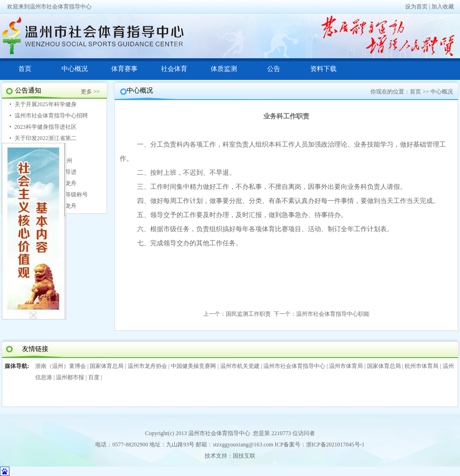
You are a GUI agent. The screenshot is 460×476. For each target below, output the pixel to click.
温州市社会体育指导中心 (294, 366)
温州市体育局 (346, 366)
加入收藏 (443, 7)
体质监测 (224, 69)
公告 (274, 69)
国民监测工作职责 (248, 314)
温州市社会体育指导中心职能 (333, 314)
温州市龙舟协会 (147, 366)
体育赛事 (124, 69)
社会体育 (174, 69)
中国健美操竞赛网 (193, 366)
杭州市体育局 (422, 366)
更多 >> (90, 92)
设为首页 (416, 7)
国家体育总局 (107, 366)
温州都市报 (70, 377)
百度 (94, 377)
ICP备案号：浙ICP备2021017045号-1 (319, 445)
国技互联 (244, 456)
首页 (25, 69)
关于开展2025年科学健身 (46, 104)
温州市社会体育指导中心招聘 (51, 116)
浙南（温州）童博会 (61, 366)
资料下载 (323, 69)
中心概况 (75, 69)
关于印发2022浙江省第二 (46, 138)
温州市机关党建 (240, 366)
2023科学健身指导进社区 (46, 127)
